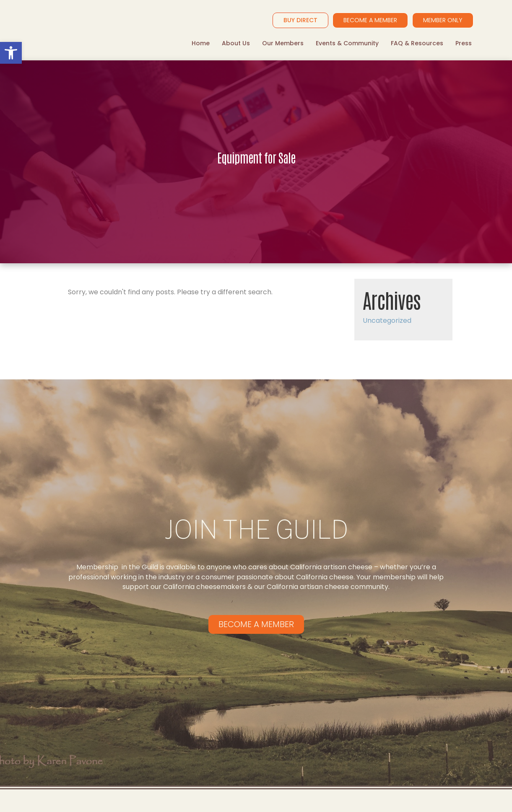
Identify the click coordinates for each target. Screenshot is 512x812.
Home (201, 43)
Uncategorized (387, 320)
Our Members (283, 43)
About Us (236, 43)
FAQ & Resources (417, 43)
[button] (11, 53)
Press (464, 43)
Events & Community (347, 43)
